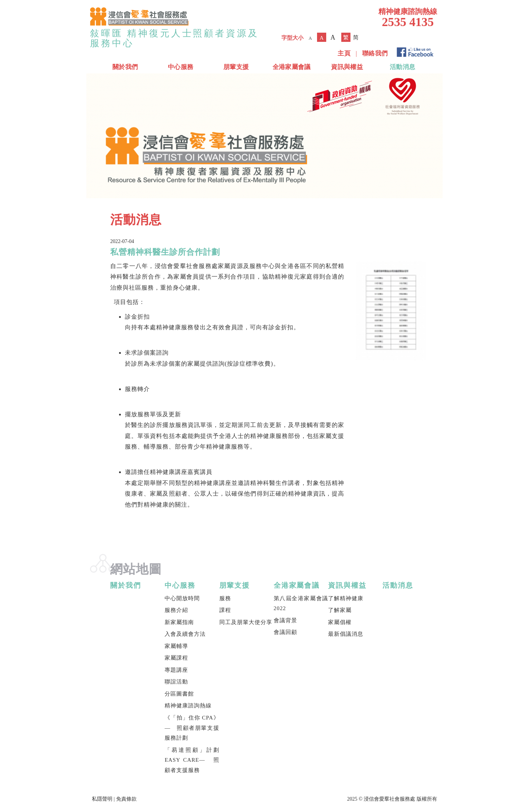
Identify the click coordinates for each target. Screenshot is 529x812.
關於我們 (125, 67)
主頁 (344, 53)
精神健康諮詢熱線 (188, 706)
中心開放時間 (182, 598)
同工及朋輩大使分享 (246, 622)
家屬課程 (176, 658)
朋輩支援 (236, 67)
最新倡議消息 (346, 634)
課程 (225, 610)
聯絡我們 (375, 53)
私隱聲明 (102, 799)
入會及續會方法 (185, 634)
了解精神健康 (346, 598)
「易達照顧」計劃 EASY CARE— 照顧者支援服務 (192, 760)
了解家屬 (340, 610)
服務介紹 (176, 610)
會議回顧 (285, 632)
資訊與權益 (347, 67)
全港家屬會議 (292, 67)
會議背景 (285, 620)
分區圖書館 (179, 694)
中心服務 (181, 67)
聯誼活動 (176, 682)
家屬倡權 (340, 622)
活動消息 (402, 67)
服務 (225, 598)
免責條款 (126, 799)
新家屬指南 (179, 622)
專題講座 (176, 670)
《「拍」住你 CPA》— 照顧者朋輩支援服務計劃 (192, 728)
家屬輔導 (176, 646)
